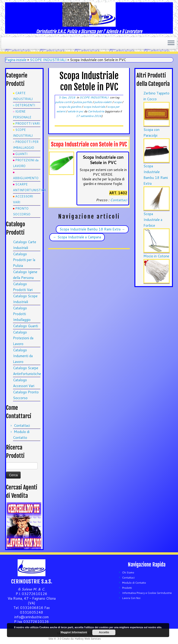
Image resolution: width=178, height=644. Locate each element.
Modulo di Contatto (134, 583)
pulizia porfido (83, 102)
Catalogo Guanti (25, 326)
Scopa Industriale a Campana (77, 237)
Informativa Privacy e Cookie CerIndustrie (147, 593)
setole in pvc (76, 111)
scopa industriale (95, 107)
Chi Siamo (128, 573)
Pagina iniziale (16, 60)
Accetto (104, 632)
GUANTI (21, 154)
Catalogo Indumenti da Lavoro (23, 356)
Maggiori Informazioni (74, 632)
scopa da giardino (70, 107)
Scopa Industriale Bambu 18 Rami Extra (92, 229)
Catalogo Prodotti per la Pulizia (24, 260)
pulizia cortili (64, 102)
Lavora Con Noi (131, 598)
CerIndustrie (96, 111)
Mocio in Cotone (156, 256)
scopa (118, 102)
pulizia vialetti (103, 102)
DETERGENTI (25, 105)
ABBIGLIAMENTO (26, 178)
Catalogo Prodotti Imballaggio (22, 314)
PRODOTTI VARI (27, 123)
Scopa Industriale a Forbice (153, 220)
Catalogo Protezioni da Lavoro (23, 338)
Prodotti (127, 588)
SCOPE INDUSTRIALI (48, 60)
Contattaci (22, 426)
